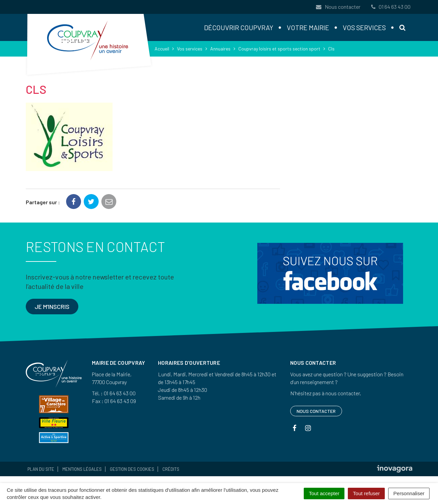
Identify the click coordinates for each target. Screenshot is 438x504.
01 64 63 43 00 (390, 7)
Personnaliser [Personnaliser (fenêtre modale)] (409, 493)
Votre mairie (308, 27)
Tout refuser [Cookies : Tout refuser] (366, 493)
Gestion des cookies (132, 469)
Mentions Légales (82, 469)
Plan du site (41, 469)
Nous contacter (338, 7)
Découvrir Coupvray (239, 27)
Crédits (171, 469)
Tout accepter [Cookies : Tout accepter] (324, 493)
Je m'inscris (52, 307)
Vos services (364, 27)
